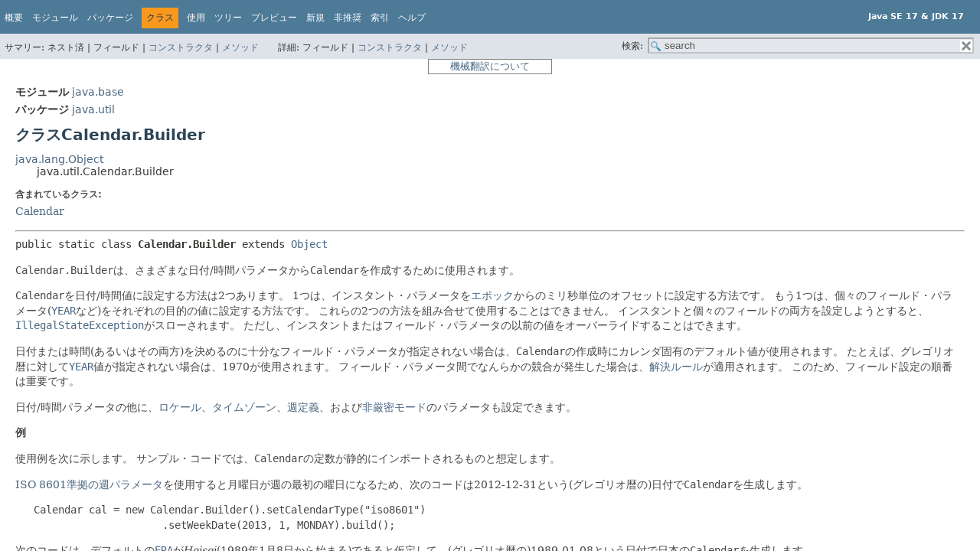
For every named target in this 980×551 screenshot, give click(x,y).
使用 (196, 18)
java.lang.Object (59, 159)
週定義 (303, 407)
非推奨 (348, 18)
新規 (315, 18)
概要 (14, 18)
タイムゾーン (244, 407)
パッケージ (110, 18)
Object (309, 244)
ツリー (228, 18)
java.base (98, 92)
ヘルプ (412, 18)
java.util (93, 109)
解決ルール (676, 367)
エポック (492, 295)
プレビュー (274, 18)
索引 (380, 18)
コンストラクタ (181, 47)
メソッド (240, 47)
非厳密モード (394, 407)
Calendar (40, 211)
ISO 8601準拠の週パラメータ (89, 484)
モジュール (55, 18)
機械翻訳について (490, 66)
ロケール (180, 407)
